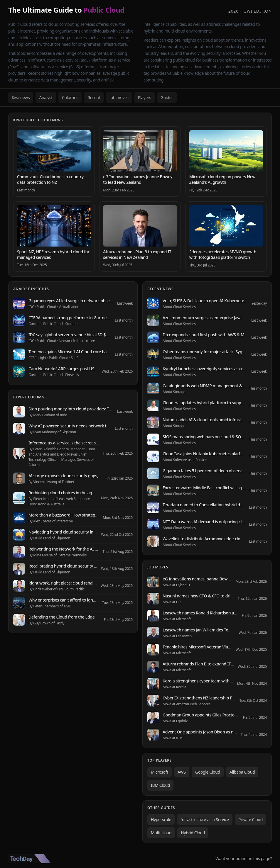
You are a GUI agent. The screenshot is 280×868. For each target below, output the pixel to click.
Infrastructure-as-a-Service (205, 819)
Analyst (46, 97)
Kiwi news (21, 97)
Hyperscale (161, 819)
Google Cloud (208, 772)
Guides (167, 97)
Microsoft (160, 772)
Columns (70, 97)
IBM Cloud (160, 785)
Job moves (119, 97)
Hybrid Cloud (193, 833)
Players (145, 97)
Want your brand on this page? (244, 858)
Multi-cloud (161, 833)
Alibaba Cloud (242, 772)
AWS (182, 772)
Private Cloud (251, 819)
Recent (94, 97)
